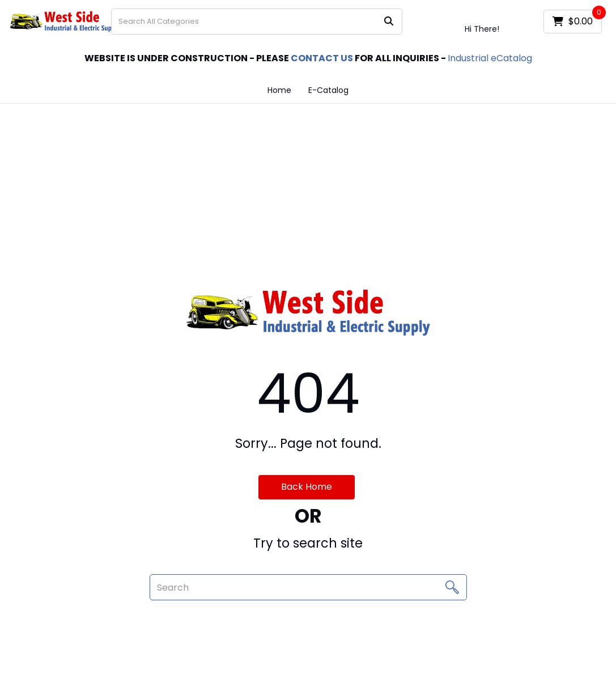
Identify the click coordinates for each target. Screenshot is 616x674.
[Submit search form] (389, 22)
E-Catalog (328, 90)
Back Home (307, 487)
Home (279, 90)
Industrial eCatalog (490, 58)
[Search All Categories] (257, 22)
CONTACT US (322, 58)
